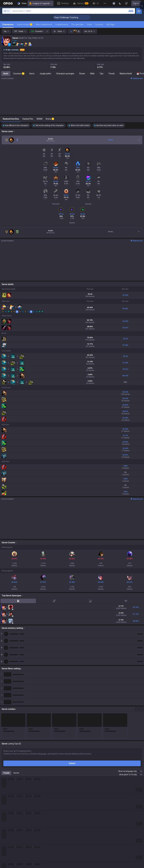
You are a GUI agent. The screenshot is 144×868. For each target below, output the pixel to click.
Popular (6, 773)
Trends (112, 74)
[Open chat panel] (142, 51)
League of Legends (41, 3)
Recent (16, 773)
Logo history (7, 866)
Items (32, 74)
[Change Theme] (120, 3)
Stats (89, 24)
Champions (8, 24)
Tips (101, 74)
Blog (4, 862)
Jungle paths (45, 74)
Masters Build (126, 74)
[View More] (105, 3)
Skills (92, 74)
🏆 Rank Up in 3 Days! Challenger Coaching (72, 17)
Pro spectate (78, 24)
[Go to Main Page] (8, 3)
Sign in (136, 3)
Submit (72, 763)
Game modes (25, 24)
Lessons (99, 24)
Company (6, 859)
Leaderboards (62, 24)
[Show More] (114, 3)
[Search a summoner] (131, 11)
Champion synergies (65, 74)
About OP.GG (7, 855)
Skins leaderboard (44, 24)
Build (6, 74)
